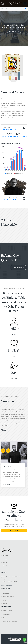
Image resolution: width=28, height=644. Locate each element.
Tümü (3, 430)
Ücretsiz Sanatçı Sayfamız (13, 200)
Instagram (6, 562)
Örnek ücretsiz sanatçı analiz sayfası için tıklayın (14, 137)
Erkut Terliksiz (8, 466)
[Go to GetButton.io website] (25, 643)
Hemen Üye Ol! (7, 127)
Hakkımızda (6, 593)
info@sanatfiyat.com (7, 586)
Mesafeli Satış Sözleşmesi (10, 621)
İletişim (5, 604)
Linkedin (6, 566)
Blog (4, 600)
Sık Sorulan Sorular (8, 597)
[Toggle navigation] (25, 3)
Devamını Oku (6, 484)
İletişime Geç (14, 530)
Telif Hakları (7, 614)
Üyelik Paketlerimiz (9, 129)
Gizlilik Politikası (8, 611)
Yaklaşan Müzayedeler (14, 32)
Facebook (6, 555)
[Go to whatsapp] (25, 640)
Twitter (5, 559)
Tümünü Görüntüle (18, 267)
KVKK (5, 618)
